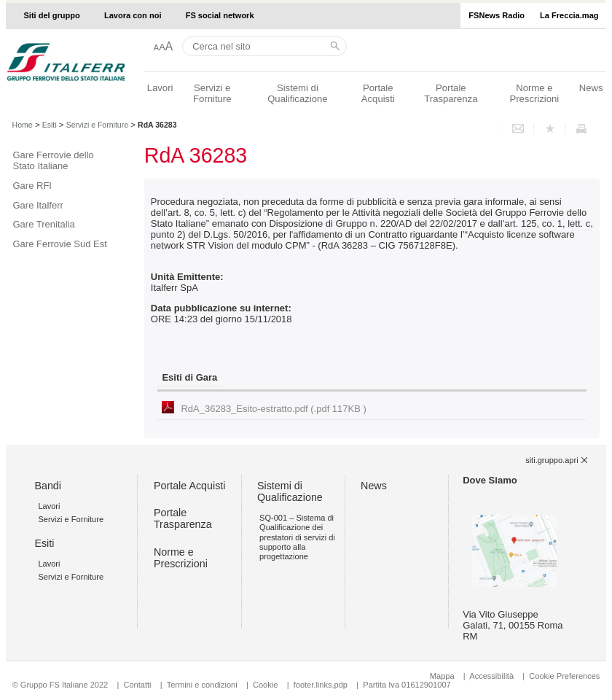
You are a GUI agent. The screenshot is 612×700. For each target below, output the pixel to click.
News (591, 88)
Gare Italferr (38, 205)
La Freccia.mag (569, 15)
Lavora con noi (133, 15)
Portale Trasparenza (451, 93)
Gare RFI (32, 186)
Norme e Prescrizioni (534, 93)
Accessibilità (493, 676)
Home (23, 125)
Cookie (265, 685)
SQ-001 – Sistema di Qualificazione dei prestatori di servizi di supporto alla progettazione (297, 537)
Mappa (442, 676)
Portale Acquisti (378, 93)
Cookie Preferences (564, 676)
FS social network (220, 15)
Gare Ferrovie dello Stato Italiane (54, 160)
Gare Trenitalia (44, 224)
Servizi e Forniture (212, 93)
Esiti (50, 125)
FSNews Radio (497, 15)
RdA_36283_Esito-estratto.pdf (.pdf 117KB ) (273, 409)
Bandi (48, 486)
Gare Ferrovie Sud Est (60, 244)
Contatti (138, 685)
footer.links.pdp (321, 685)
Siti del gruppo (51, 15)
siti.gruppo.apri (552, 460)
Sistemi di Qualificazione (297, 93)
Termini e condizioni (202, 685)
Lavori (160, 88)
